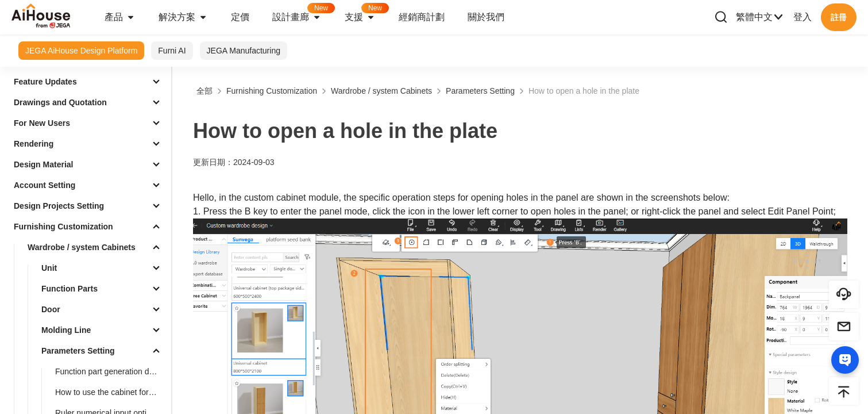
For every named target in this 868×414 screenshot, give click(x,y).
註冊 (839, 17)
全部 (205, 91)
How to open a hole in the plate (584, 91)
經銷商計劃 (422, 17)
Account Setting (45, 185)
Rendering (34, 144)
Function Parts (70, 289)
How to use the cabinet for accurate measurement (111, 392)
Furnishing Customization (63, 227)
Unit (49, 268)
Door (51, 309)
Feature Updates (45, 82)
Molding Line (66, 330)
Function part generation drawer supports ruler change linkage (111, 371)
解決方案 (183, 17)
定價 (240, 17)
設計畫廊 (303, 14)
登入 (803, 17)
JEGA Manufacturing (244, 51)
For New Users (42, 123)
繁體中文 (760, 17)
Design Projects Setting (59, 206)
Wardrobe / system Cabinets (82, 247)
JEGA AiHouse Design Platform (81, 51)
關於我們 (486, 17)
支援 (366, 14)
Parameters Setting (78, 351)
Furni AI (172, 51)
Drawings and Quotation (60, 102)
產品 (120, 17)
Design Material (43, 164)
